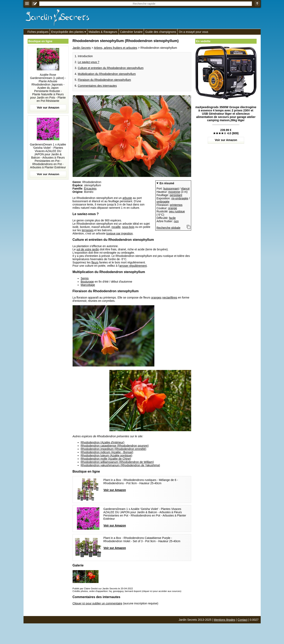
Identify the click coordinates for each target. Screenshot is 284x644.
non (176, 221)
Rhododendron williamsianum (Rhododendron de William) (117, 462)
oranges (156, 298)
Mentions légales (225, 620)
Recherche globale (169, 228)
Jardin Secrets (82, 48)
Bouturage (87, 282)
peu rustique (177, 211)
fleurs (95, 262)
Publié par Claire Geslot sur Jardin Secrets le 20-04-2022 (103, 588)
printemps (176, 205)
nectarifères (170, 298)
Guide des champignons (161, 32)
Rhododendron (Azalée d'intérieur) (103, 442)
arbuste (127, 198)
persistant (176, 195)
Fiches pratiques (38, 32)
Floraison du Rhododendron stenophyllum (104, 80)
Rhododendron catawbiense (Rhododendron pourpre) (115, 446)
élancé (185, 189)
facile (172, 218)
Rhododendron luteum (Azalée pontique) (107, 455)
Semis (85, 278)
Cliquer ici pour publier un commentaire (98, 603)
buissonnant (171, 189)
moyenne (174, 192)
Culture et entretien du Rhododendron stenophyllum (111, 68)
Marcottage (88, 285)
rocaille (116, 227)
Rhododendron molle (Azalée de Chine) (106, 459)
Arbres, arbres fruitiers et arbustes (116, 48)
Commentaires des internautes (97, 86)
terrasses (88, 230)
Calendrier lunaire (131, 32)
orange (173, 208)
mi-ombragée (180, 198)
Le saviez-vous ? (89, 62)
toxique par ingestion (120, 233)
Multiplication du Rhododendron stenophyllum (107, 74)
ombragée (163, 202)
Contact (242, 620)
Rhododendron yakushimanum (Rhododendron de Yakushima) (120, 465)
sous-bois (128, 227)
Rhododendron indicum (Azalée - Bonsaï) (107, 452)
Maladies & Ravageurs (103, 32)
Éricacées (90, 189)
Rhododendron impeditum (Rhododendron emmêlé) (114, 449)
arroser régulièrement (133, 266)
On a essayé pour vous (193, 32)
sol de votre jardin (88, 249)
